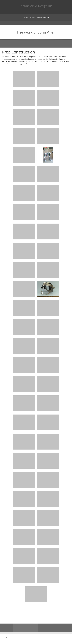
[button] (24, 79)
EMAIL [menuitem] (5, 638)
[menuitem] (26, 18)
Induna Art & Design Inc (36, 6)
